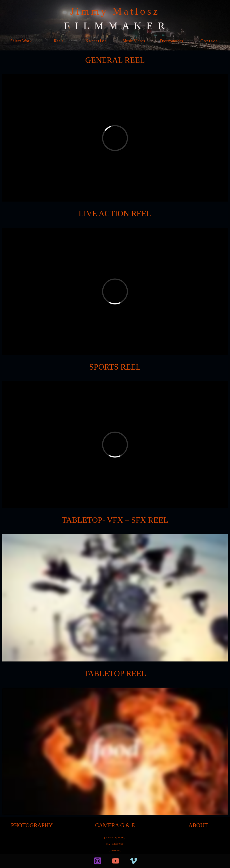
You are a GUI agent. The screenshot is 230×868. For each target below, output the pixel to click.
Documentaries (171, 41)
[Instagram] (98, 861)
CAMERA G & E (115, 825)
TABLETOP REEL (115, 673)
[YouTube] (116, 861)
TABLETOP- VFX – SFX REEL (115, 520)
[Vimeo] (134, 861)
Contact (209, 41)
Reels (59, 41)
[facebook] (84, 861)
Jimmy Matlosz (115, 11)
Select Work (21, 41)
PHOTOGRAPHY (32, 825)
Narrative (96, 41)
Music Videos (134, 41)
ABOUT (198, 825)
